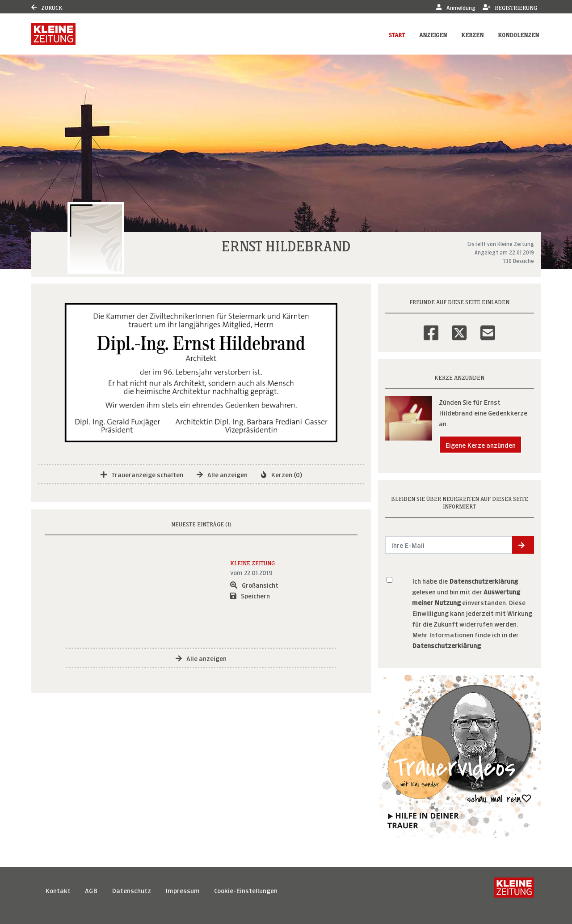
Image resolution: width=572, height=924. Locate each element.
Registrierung (510, 7)
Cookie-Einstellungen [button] (246, 890)
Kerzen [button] (472, 34)
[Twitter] (459, 327)
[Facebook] (431, 327)
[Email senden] (449, 545)
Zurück (47, 7)
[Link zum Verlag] (53, 34)
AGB (91, 890)
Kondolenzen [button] (518, 34)
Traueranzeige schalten (142, 474)
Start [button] (397, 34)
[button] (523, 545)
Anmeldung (456, 7)
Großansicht (254, 584)
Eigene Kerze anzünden (480, 444)
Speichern (250, 595)
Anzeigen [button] (433, 34)
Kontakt (58, 890)
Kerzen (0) (282, 474)
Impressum (183, 890)
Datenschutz (131, 890)
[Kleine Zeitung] (514, 890)
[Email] (488, 327)
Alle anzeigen (222, 474)
